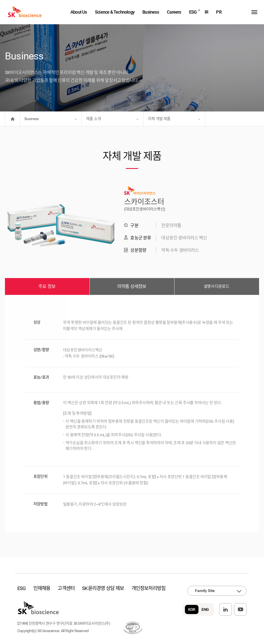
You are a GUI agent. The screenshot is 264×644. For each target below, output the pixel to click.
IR (206, 12)
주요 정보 (47, 286)
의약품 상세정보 (132, 286)
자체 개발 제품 (159, 119)
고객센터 (66, 588)
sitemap (254, 12)
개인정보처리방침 (149, 588)
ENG (205, 609)
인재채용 (42, 588)
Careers (174, 12)
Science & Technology (115, 12)
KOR (192, 609)
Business (151, 12)
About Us (79, 12)
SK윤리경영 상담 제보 (103, 588)
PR (219, 12)
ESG (193, 12)
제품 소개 (93, 119)
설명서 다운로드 (216, 286)
